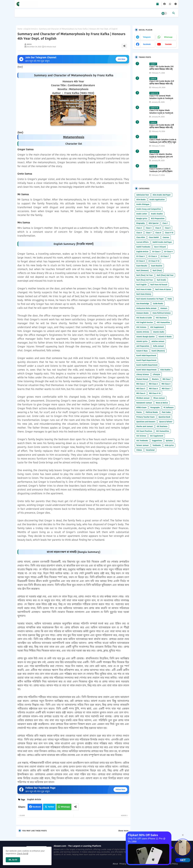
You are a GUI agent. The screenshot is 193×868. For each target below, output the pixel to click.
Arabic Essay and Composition (149, 209)
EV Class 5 (140, 256)
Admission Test (143, 195)
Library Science (143, 374)
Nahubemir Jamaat (144, 403)
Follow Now (120, 789)
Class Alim (141, 237)
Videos (139, 450)
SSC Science (141, 436)
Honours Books (142, 313)
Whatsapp (65, 807)
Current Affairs (142, 242)
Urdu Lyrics (169, 445)
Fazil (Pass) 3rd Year (145, 280)
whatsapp (168, 37)
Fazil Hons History (144, 294)
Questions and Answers (146, 422)
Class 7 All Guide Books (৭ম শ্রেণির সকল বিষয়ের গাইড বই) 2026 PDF (161, 69)
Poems (139, 412)
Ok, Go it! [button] (13, 860)
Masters (155, 379)
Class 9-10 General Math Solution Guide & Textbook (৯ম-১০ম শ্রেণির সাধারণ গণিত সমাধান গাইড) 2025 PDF (161, 100)
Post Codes (166, 412)
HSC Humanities (163, 322)
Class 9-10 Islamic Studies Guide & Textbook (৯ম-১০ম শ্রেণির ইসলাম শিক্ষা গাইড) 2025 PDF (162, 158)
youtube (168, 44)
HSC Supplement (157, 327)
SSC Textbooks (142, 441)
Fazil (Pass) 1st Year (145, 275)
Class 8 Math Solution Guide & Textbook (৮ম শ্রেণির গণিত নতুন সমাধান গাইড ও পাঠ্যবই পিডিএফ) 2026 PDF (163, 144)
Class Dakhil (154, 237)
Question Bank (164, 417)
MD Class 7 (166, 389)
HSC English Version (145, 322)
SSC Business (162, 426)
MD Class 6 (154, 389)
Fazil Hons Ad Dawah (159, 285)
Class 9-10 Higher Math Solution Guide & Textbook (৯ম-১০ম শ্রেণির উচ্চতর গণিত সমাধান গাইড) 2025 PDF (161, 114)
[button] (174, 13)
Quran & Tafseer (166, 422)
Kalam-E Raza (142, 351)
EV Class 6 (153, 256)
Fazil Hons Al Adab (144, 289)
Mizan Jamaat (159, 398)
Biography (141, 223)
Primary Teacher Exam (146, 417)
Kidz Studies (165, 370)
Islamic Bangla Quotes (146, 337)
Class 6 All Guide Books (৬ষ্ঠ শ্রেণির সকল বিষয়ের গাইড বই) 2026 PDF (162, 128)
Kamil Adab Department (146, 355)
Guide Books (158, 303)
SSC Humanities (163, 431)
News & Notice (162, 403)
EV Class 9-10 (154, 261)
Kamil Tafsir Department (146, 370)
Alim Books (141, 200)
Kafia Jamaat (158, 346)
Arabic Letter (142, 214)
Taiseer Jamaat (142, 445)
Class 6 (139, 233)
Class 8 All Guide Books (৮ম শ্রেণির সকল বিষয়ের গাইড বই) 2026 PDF (162, 84)
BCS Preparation (158, 218)
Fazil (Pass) (157, 270)
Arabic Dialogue (143, 204)
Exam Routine (157, 266)
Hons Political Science (162, 313)
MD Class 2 (141, 384)
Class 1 (165, 223)
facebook (147, 44)
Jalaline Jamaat (158, 341)
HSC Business (161, 318)
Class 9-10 (169, 233)
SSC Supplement (157, 436)
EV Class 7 (165, 256)
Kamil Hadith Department (147, 365)
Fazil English (141, 285)
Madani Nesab (142, 379)
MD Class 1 (167, 379)
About (115, 864)
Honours (164, 308)
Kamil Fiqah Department (146, 360)
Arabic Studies (157, 214)
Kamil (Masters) (158, 351)
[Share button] (75, 807)
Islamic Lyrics (142, 341)
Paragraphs (155, 407)
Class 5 (168, 228)
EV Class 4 (168, 252)
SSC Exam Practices (144, 431)
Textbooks (157, 445)
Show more (123, 831)
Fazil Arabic (162, 280)
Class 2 (139, 228)
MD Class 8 (141, 393)
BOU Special (154, 223)
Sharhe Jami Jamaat (145, 426)
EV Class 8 (140, 261)
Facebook (37, 807)
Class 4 (158, 228)
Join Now (121, 59)
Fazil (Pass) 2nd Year (165, 275)
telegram (147, 37)
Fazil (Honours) (143, 270)
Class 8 (158, 233)
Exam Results (142, 266)
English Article (31, 29)
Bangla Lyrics (142, 218)
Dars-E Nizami (160, 247)
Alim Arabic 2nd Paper (162, 195)
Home (20, 29)
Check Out (21, 854)
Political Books (152, 412)
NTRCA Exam (141, 407)
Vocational (150, 450)
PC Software (169, 407)
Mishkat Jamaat (143, 398)
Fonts (170, 299)
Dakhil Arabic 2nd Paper (162, 242)
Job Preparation (143, 346)
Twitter (51, 807)
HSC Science (141, 327)
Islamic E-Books (165, 337)
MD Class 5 (141, 389)
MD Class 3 (153, 384)
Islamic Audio (159, 332)
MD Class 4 (166, 384)
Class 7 (149, 233)
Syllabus (169, 441)
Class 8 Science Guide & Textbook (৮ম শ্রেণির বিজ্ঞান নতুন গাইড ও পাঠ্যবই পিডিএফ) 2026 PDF (162, 173)
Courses (166, 237)
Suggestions (157, 441)
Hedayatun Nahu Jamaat (146, 308)
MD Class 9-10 (155, 393)
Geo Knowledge (143, 303)
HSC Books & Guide (144, 318)
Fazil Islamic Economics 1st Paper (150, 299)
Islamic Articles (143, 332)
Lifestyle (156, 374)
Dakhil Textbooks (143, 247)
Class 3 (149, 228)
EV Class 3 (156, 252)
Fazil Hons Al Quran (163, 289)
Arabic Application (157, 200)
